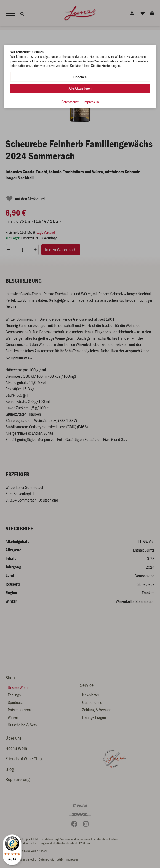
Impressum (91, 102)
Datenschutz (70, 102)
